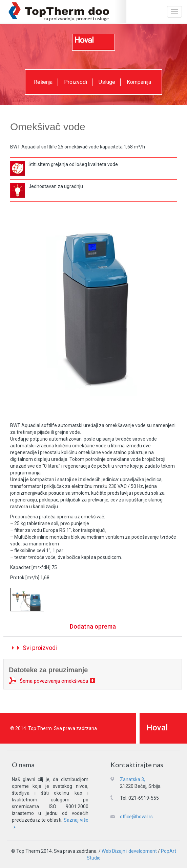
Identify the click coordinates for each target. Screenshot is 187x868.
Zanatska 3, (132, 779)
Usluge (107, 82)
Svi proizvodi (34, 648)
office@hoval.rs (136, 817)
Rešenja (43, 82)
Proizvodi (76, 82)
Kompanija (139, 82)
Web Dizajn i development (129, 851)
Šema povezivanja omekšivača (54, 681)
